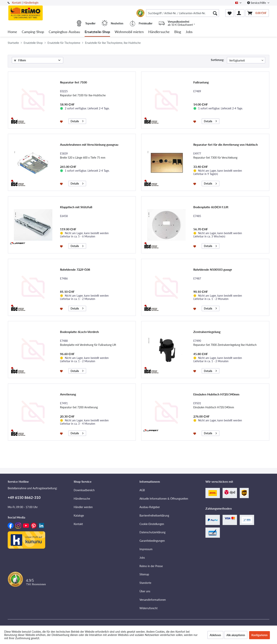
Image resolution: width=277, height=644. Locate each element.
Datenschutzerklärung (152, 532)
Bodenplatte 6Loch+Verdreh (79, 332)
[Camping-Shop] (33, 32)
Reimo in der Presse (151, 566)
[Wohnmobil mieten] (129, 32)
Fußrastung (201, 82)
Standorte (145, 583)
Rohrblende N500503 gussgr (213, 269)
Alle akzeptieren (236, 635)
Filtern (20, 60)
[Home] (12, 32)
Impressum (146, 549)
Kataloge (79, 515)
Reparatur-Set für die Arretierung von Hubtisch (226, 144)
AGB (142, 490)
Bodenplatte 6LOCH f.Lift (211, 207)
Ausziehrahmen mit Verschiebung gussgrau (89, 144)
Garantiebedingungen (152, 541)
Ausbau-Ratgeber (150, 507)
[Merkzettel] (230, 13)
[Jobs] (189, 32)
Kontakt (17, 3)
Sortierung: (217, 60)
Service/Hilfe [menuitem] (257, 3)
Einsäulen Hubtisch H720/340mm (216, 394)
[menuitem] (183, 13)
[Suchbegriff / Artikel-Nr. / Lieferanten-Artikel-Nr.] (183, 13)
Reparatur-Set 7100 (73, 82)
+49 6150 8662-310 (24, 497)
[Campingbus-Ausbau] (64, 32)
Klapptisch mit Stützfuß (76, 207)
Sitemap (144, 574)
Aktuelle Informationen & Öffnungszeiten (164, 499)
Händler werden (83, 507)
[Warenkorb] (257, 13)
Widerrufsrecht (149, 608)
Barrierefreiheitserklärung (154, 515)
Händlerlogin (31, 3)
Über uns (145, 591)
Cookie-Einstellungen (152, 524)
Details (77, 121)
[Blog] (178, 32)
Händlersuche (82, 499)
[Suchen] (215, 13)
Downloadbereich (84, 490)
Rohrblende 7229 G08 (75, 269)
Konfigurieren (259, 635)
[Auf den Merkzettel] (62, 121)
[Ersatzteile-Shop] (97, 32)
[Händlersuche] (159, 32)
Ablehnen (215, 635)
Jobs (142, 558)
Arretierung (68, 394)
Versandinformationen (153, 600)
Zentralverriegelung (207, 332)
